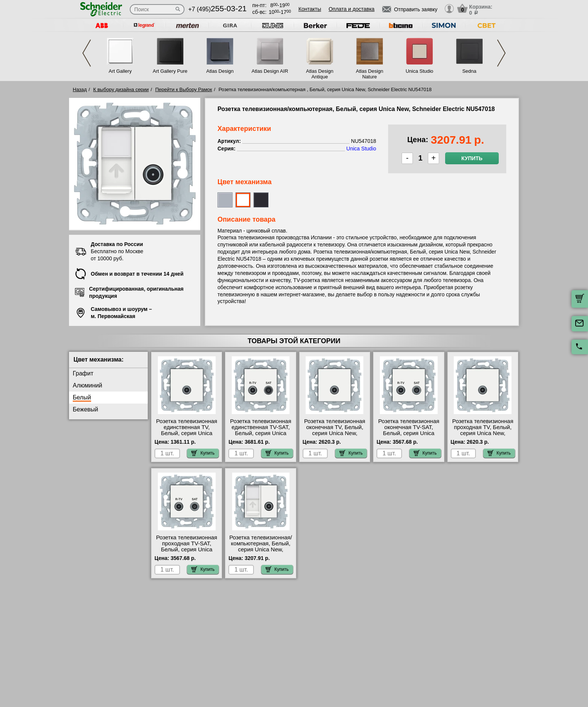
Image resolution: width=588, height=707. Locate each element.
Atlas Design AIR (270, 71)
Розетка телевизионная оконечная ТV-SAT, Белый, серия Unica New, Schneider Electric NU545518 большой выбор (409, 436)
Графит (83, 373)
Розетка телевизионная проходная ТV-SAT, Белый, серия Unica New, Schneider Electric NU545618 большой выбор (187, 552)
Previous (87, 53)
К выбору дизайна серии (121, 89)
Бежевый (85, 409)
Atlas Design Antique (320, 74)
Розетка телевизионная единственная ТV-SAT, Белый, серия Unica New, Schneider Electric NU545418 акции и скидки (261, 436)
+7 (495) (217, 9)
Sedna (469, 71)
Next (501, 53)
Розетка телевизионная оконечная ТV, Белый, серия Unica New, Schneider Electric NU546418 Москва (335, 433)
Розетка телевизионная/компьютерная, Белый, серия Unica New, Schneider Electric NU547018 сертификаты (261, 549)
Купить (472, 158)
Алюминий (87, 385)
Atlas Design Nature (370, 74)
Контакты (310, 9)
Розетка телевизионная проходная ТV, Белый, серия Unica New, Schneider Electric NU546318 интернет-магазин (483, 436)
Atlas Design (220, 71)
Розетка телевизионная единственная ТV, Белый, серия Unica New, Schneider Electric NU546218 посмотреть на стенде (187, 436)
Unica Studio (420, 71)
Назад (80, 89)
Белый (82, 397)
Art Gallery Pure (170, 71)
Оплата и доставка (351, 9)
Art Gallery (120, 71)
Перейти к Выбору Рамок (184, 89)
